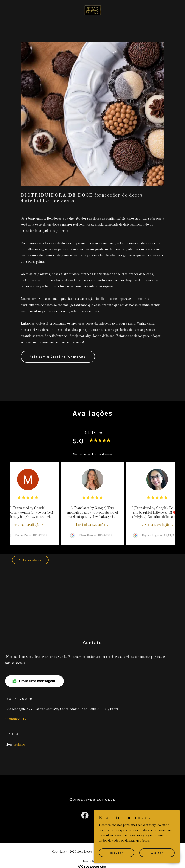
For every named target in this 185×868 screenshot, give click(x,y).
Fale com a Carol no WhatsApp (58, 357)
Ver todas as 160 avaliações (93, 455)
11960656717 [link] (16, 720)
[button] (27, 745)
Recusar (117, 853)
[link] (93, 10)
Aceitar (157, 853)
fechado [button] (19, 745)
